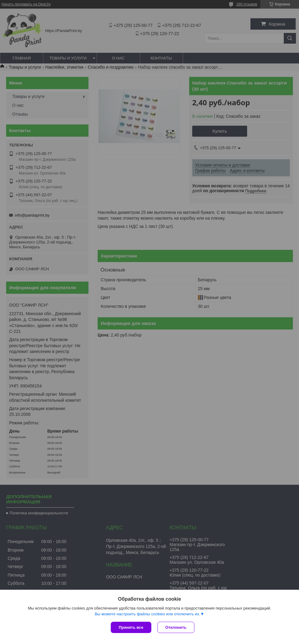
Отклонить (176, 627)
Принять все (131, 627)
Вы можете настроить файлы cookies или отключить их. (147, 614)
